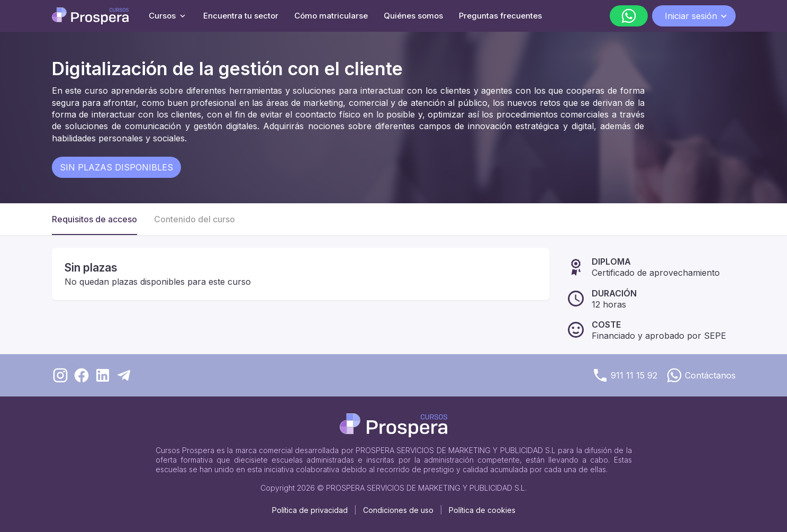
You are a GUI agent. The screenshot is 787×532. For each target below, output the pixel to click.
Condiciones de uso (398, 510)
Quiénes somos (413, 16)
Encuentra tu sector (241, 16)
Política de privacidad (310, 510)
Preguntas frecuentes (500, 16)
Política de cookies (482, 510)
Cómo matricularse (331, 16)
